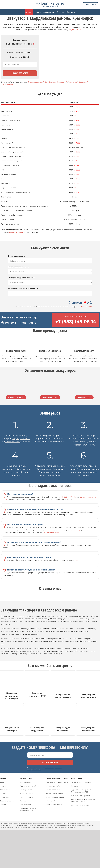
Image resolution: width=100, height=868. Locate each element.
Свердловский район (55, 797)
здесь (78, 560)
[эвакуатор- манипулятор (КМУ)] (37, 687)
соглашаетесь (49, 768)
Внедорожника (26, 790)
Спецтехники (25, 805)
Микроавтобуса (26, 794)
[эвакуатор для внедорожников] (63, 687)
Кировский (62, 82)
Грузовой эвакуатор (28, 797)
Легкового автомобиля (29, 786)
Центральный (7, 85)
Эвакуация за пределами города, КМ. (23, 289)
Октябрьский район (55, 794)
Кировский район (54, 786)
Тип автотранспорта (16, 256)
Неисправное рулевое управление (22, 278)
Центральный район (55, 805)
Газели (23, 801)
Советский (83, 82)
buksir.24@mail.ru (84, 796)
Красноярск (84, 805)
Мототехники (25, 782)
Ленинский (73, 82)
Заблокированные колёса (19, 267)
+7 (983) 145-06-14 (50, 4)
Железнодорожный (36, 82)
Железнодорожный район (57, 782)
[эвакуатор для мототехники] (37, 720)
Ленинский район (54, 790)
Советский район (53, 801)
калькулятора (75, 530)
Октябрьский (51, 82)
